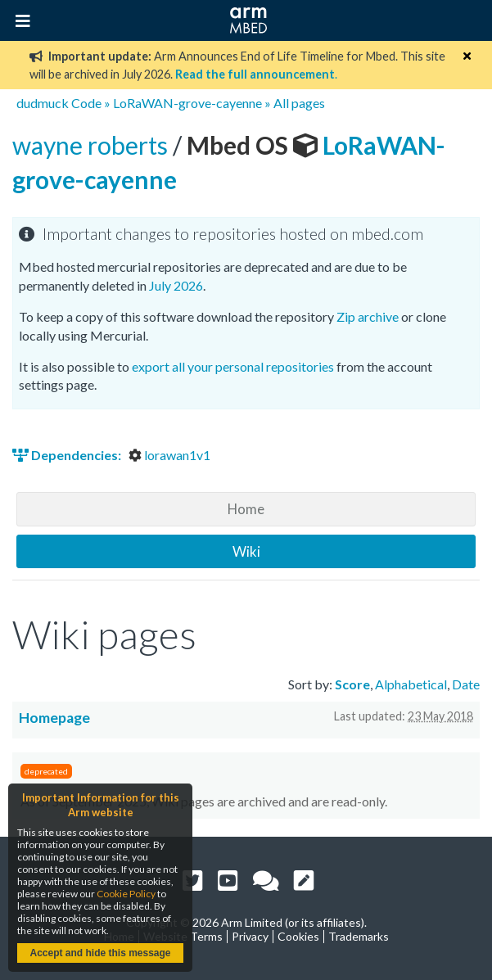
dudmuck (43, 103)
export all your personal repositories (233, 366)
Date (466, 684)
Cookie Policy (126, 894)
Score (352, 684)
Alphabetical (411, 684)
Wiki (246, 551)
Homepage (54, 718)
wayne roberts (93, 145)
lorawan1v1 (169, 455)
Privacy (250, 936)
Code (86, 103)
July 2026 (176, 285)
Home (246, 509)
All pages (299, 103)
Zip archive (368, 316)
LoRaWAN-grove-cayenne (187, 103)
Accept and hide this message (100, 953)
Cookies (298, 936)
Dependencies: (68, 455)
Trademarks (359, 936)
